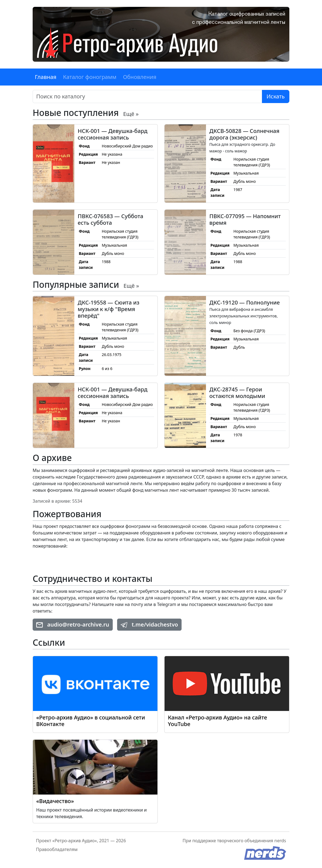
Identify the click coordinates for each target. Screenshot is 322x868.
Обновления (140, 77)
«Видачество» (55, 801)
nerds (280, 841)
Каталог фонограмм (90, 77)
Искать (276, 96)
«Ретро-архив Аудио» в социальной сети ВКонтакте (91, 721)
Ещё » (131, 114)
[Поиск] (147, 96)
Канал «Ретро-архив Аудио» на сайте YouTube (218, 721)
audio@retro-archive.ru (73, 624)
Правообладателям (57, 849)
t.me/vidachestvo (149, 624)
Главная (46, 77)
